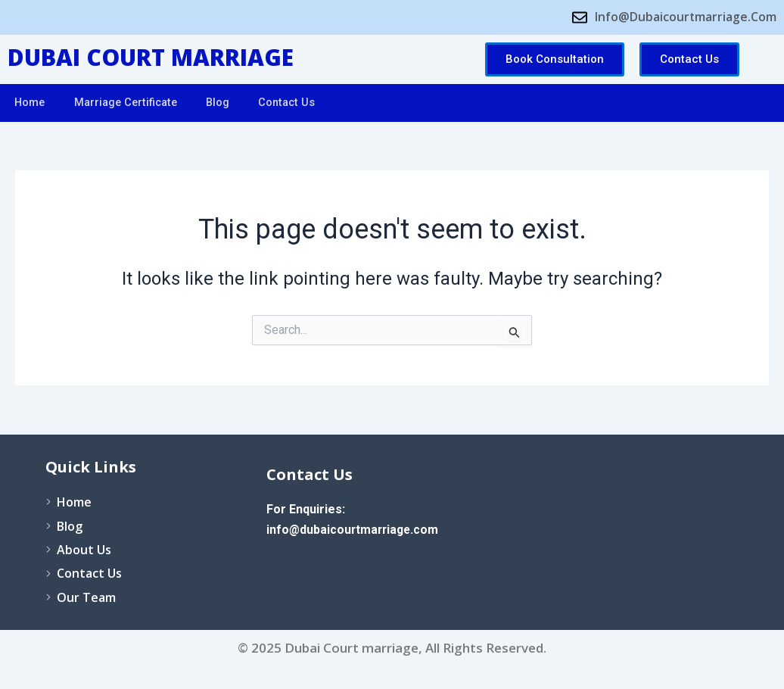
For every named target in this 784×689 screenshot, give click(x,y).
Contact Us (300, 103)
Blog (228, 103)
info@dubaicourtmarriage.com (355, 530)
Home (31, 103)
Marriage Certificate (131, 103)
